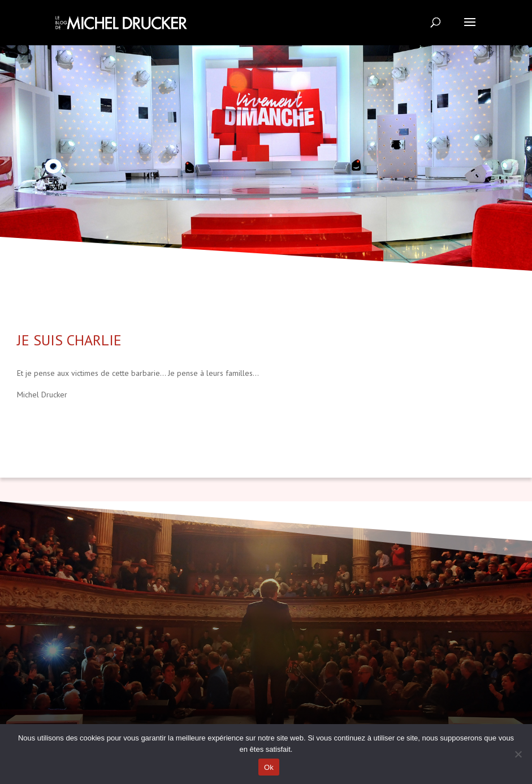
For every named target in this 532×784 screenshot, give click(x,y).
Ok (269, 767)
